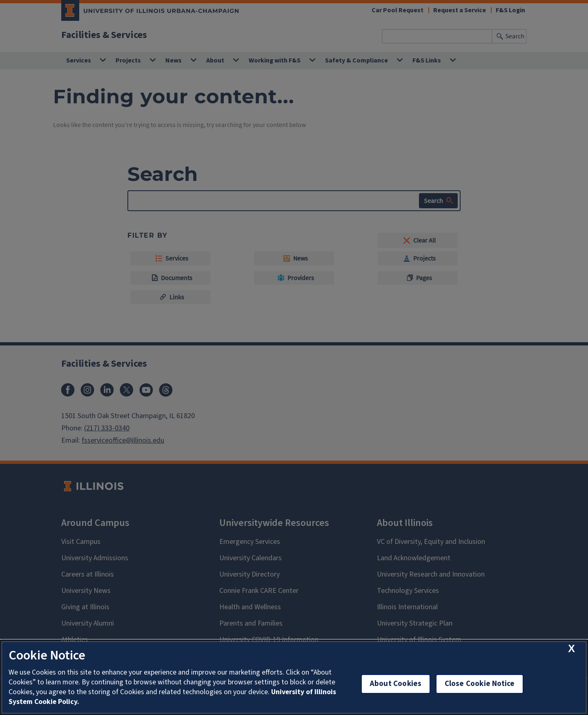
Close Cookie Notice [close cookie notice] (480, 684)
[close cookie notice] (571, 649)
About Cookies (396, 684)
